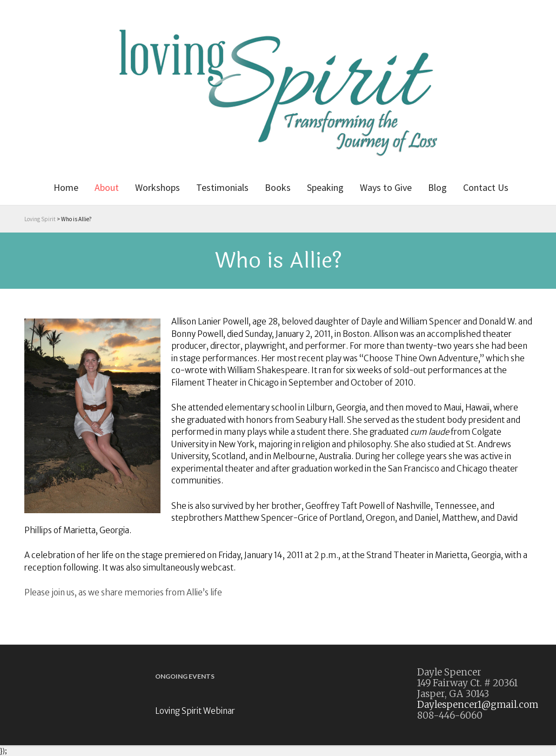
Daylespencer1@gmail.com (478, 705)
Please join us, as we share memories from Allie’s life (123, 592)
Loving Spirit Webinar (195, 711)
